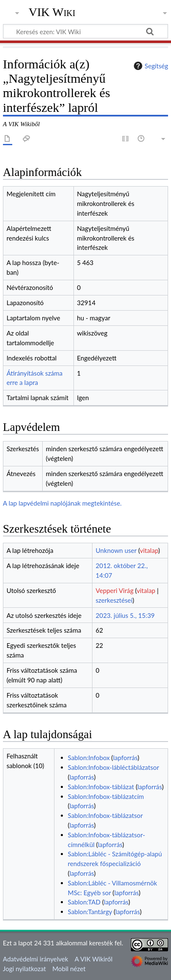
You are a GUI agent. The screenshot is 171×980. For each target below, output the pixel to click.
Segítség (150, 66)
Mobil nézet (69, 969)
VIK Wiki (52, 12)
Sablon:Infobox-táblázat (101, 787)
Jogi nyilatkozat (24, 969)
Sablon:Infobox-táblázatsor (105, 815)
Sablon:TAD (84, 902)
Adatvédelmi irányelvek (36, 959)
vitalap (149, 550)
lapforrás (125, 758)
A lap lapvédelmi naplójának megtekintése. (62, 503)
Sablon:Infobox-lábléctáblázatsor (114, 767)
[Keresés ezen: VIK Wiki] (85, 31)
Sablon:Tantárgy (90, 912)
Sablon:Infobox (89, 758)
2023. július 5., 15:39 (125, 615)
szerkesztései (114, 600)
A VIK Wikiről (94, 959)
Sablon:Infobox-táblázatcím (106, 796)
